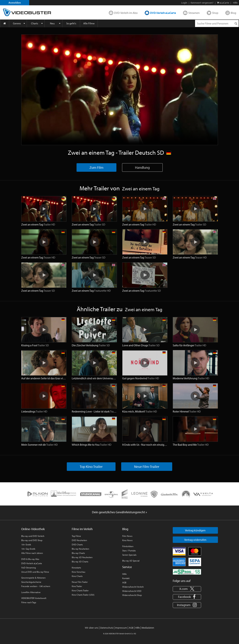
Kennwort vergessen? (202, 3)
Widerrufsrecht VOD (132, 591)
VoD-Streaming (29, 568)
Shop (215, 13)
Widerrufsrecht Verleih (133, 587)
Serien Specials (129, 555)
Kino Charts (77, 576)
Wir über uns (92, 628)
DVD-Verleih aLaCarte (163, 13)
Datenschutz (107, 628)
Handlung (142, 167)
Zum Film (96, 167)
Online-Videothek (33, 529)
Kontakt (126, 578)
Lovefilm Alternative (31, 592)
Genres (17, 23)
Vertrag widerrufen (195, 540)
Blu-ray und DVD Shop (32, 540)
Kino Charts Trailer (80, 590)
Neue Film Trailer (80, 582)
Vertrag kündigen (195, 530)
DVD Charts (77, 544)
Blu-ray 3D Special (131, 561)
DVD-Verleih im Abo (126, 13)
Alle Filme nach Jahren (32, 553)
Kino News (127, 540)
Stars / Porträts (129, 551)
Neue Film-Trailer (147, 467)
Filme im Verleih (82, 529)
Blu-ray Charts (78, 553)
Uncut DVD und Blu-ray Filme (35, 572)
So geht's (71, 23)
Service (127, 567)
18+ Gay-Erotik (28, 549)
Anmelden (15, 3)
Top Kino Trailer (91, 467)
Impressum (121, 628)
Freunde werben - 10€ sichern (36, 586)
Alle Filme (89, 23)
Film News (127, 536)
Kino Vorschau (78, 572)
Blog (233, 13)
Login (184, 3)
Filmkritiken (128, 546)
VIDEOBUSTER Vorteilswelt (34, 598)
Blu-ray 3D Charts (80, 562)
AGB (124, 582)
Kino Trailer (77, 586)
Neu (52, 23)
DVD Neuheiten (79, 540)
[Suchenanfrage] (217, 23)
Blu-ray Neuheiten (80, 549)
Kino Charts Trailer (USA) (83, 595)
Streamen (194, 13)
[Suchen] (236, 24)
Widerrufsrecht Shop (132, 595)
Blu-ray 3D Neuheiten (82, 557)
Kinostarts (76, 568)
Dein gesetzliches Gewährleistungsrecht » (119, 512)
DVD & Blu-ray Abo (30, 559)
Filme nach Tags (29, 602)
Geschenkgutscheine (31, 582)
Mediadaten (148, 628)
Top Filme (76, 536)
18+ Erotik (26, 544)
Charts (35, 23)
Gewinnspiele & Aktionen (33, 578)
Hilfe (124, 574)
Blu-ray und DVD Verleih (33, 536)
